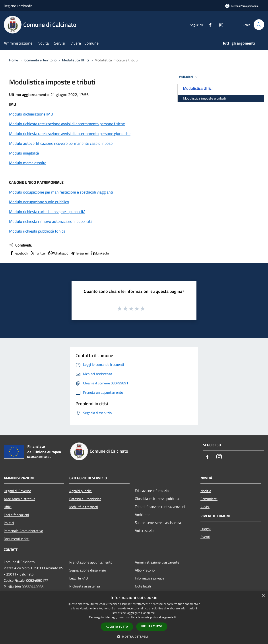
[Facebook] (208, 24)
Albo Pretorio (145, 570)
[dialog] (134, 618)
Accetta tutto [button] (117, 627)
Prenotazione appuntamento (91, 562)
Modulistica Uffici (76, 60)
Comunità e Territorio (40, 60)
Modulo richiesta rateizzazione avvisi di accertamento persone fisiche (67, 124)
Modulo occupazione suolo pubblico (39, 202)
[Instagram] (219, 24)
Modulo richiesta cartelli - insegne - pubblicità (47, 212)
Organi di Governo (17, 491)
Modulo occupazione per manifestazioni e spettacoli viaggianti (61, 192)
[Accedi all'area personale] (242, 6)
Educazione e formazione (154, 491)
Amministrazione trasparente (157, 562)
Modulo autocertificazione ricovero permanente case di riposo (61, 143)
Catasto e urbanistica (85, 499)
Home (14, 60)
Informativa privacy (150, 578)
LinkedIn (100, 253)
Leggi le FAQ (79, 578)
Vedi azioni (189, 77)
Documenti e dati (17, 539)
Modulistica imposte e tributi (205, 98)
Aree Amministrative (19, 499)
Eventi (205, 537)
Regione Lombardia (18, 6)
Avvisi (205, 507)
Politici (9, 523)
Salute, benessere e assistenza (158, 523)
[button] (134, 636)
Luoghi (206, 529)
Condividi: (20, 245)
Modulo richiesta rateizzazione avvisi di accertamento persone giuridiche (70, 134)
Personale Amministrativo (23, 531)
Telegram (80, 253)
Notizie (206, 491)
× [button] (263, 596)
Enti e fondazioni (16, 515)
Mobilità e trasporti (84, 507)
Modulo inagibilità (24, 153)
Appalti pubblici (81, 491)
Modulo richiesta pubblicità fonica (37, 231)
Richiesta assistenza (85, 586)
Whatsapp (58, 253)
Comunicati (209, 499)
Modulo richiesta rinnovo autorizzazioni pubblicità (51, 221)
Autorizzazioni (146, 530)
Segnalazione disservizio (88, 570)
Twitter (38, 253)
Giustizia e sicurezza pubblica (157, 499)
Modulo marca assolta (28, 163)
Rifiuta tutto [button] (152, 626)
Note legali (143, 586)
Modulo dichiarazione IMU (31, 114)
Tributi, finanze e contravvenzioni (160, 507)
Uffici (8, 507)
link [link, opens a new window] (177, 617)
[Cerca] (259, 25)
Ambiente (142, 515)
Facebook (19, 253)
